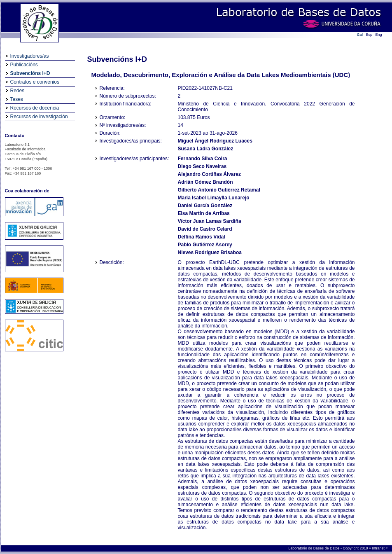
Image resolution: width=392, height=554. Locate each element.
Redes (17, 91)
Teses (17, 99)
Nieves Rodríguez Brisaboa (210, 252)
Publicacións (24, 65)
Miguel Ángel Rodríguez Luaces (215, 141)
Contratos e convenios (35, 82)
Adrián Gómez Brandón (205, 182)
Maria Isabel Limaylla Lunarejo (214, 198)
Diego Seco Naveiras (202, 166)
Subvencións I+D (30, 73)
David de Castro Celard (205, 229)
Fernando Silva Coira (203, 159)
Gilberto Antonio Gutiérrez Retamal (219, 190)
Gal (360, 35)
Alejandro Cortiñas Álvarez (209, 174)
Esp (369, 35)
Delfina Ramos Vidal (202, 237)
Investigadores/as (30, 56)
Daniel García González (205, 206)
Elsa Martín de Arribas (204, 213)
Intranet (379, 548)
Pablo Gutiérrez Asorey (205, 245)
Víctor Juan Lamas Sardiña (210, 221)
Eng (379, 35)
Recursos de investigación (39, 117)
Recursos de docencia (35, 108)
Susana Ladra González (206, 149)
